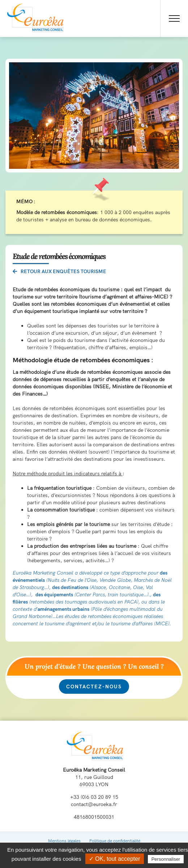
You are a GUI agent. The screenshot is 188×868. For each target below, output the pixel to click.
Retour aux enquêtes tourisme (59, 271)
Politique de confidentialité (115, 841)
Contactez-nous (94, 687)
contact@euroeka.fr (94, 804)
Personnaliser (166, 859)
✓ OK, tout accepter (115, 859)
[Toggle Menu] (174, 18)
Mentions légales (64, 841)
